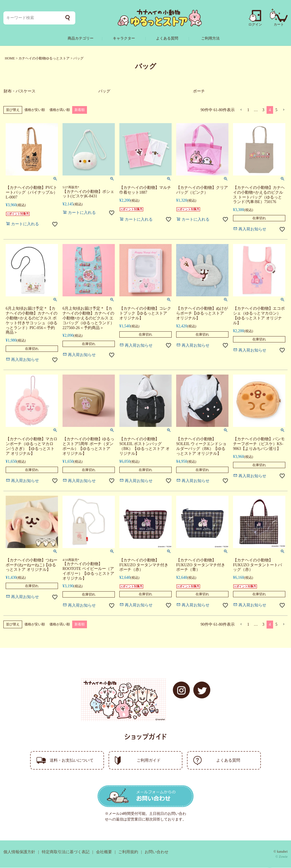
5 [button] (276, 110)
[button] (241, 110)
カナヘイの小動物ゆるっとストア (44, 58)
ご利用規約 (128, 852)
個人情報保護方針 (19, 852)
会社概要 (104, 852)
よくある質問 (167, 38)
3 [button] (263, 110)
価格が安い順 (35, 110)
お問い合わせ (157, 852)
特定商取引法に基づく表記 (66, 852)
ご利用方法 (210, 38)
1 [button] (248, 110)
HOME (10, 58)
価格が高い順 (60, 110)
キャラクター (124, 38)
